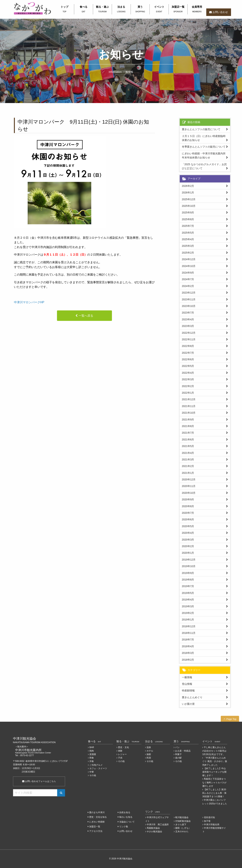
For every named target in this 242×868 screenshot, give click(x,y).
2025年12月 (189, 199)
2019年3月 (188, 606)
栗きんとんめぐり (192, 697)
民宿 (149, 758)
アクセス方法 (96, 831)
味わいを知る (126, 817)
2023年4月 (188, 319)
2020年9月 (188, 499)
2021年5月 (188, 446)
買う (140, 9)
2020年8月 (188, 506)
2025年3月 (188, 246)
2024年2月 (188, 286)
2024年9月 (188, 273)
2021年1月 (188, 473)
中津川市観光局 (212, 825)
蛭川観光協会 (182, 817)
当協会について (127, 822)
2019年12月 (189, 560)
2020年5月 (188, 526)
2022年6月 (188, 359)
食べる (84, 9)
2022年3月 (188, 379)
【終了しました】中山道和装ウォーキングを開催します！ (214, 772)
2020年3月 (188, 540)
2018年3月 (188, 653)
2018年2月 (188, 660)
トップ (65, 9)
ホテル (150, 751)
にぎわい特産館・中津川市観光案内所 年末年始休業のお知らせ (205, 155)
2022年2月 (188, 386)
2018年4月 (188, 646)
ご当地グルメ (96, 765)
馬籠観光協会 (153, 828)
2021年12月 (189, 399)
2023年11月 (189, 299)
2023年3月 (188, 326)
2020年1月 (188, 553)
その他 (93, 775)
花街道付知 (209, 817)
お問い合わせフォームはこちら (39, 781)
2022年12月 (189, 333)
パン (177, 747)
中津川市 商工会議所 (158, 825)
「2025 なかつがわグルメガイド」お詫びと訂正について (204, 166)
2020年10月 (189, 493)
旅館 (149, 754)
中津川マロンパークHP (29, 302)
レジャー (122, 754)
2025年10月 (189, 206)
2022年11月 (189, 339)
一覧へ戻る (86, 316)
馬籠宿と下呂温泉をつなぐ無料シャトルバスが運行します (214, 782)
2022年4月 (188, 373)
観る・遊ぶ (102, 9)
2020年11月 (189, 486)
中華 (92, 772)
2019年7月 (188, 586)
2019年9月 (188, 573)
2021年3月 (188, 459)
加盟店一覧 (178, 9)
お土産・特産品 (183, 751)
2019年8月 (188, 580)
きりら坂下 (181, 825)
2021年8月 (188, 426)
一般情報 (187, 677)
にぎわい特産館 (97, 822)
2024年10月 (189, 266)
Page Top (231, 719)
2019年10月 (189, 566)
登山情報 (187, 684)
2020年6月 (188, 519)
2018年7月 (188, 640)
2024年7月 (188, 279)
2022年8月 (188, 346)
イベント (159, 9)
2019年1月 (188, 620)
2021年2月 (188, 466)
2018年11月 (189, 633)
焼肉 (92, 751)
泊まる (121, 9)
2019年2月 (188, 613)
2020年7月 (188, 513)
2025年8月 (188, 219)
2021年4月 (188, 453)
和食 (92, 758)
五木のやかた (182, 832)
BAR (92, 747)
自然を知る (125, 812)
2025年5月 (188, 233)
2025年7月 (188, 226)
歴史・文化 (123, 747)
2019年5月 (188, 593)
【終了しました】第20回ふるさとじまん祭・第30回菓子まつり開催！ (214, 793)
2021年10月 (189, 413)
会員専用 (197, 9)
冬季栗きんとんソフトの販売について (204, 147)
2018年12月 (189, 626)
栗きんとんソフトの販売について (201, 129)
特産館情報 (188, 691)
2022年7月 (188, 353)
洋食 (92, 761)
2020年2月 (188, 546)
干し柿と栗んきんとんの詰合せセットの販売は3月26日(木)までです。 (214, 751)
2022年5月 (188, 366)
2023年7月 (188, 313)
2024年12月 (189, 259)
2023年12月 (189, 293)
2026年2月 (188, 186)
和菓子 (178, 754)
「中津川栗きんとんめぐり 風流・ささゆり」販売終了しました (215, 761)
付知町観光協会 (183, 821)
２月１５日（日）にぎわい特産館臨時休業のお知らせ (204, 138)
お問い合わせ (220, 12)
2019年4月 (188, 600)
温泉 (149, 747)
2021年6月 (188, 440)
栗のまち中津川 (97, 812)
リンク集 (124, 827)
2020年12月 (189, 479)
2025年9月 (188, 213)
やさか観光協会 (154, 832)
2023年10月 (189, 306)
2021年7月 (188, 433)
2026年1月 (188, 193)
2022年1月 (188, 393)
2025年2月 (188, 253)
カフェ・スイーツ (98, 768)
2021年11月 (189, 406)
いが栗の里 (188, 704)
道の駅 (178, 758)
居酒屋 (93, 754)
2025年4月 (188, 239)
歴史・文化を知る (98, 817)
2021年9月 (188, 420)
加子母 (207, 821)
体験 (120, 751)
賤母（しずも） (183, 828)
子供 (120, 758)
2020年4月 (188, 533)
